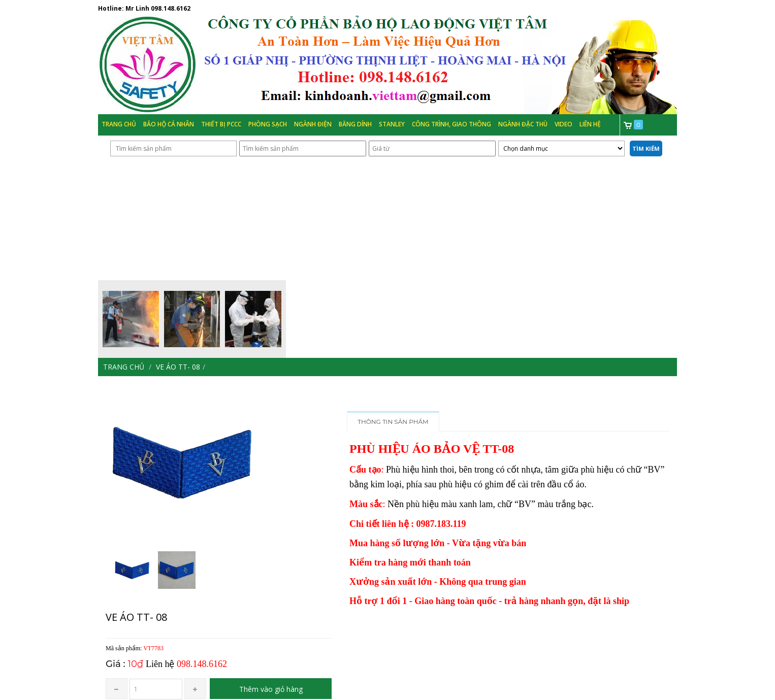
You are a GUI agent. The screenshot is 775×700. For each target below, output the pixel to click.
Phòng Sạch (268, 124)
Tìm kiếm (646, 148)
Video (563, 124)
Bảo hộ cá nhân (169, 124)
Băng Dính (355, 124)
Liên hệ (590, 124)
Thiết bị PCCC (221, 124)
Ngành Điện (313, 124)
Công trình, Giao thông (451, 124)
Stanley (392, 124)
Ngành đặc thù (523, 124)
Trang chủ (119, 124)
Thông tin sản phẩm (393, 422)
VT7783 (153, 648)
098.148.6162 (171, 8)
